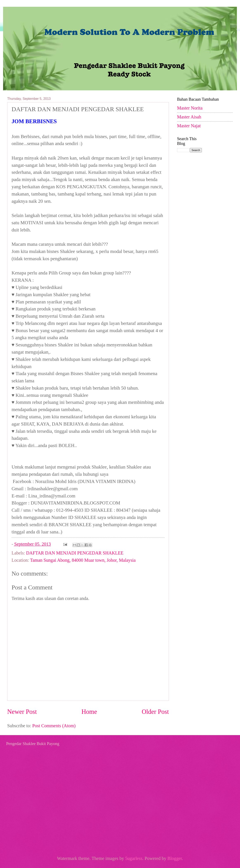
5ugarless (134, 858)
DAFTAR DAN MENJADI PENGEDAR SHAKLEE (75, 553)
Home (89, 712)
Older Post (155, 712)
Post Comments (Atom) (54, 726)
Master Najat (189, 126)
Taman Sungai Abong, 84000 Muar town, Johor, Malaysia (83, 560)
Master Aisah (189, 117)
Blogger (175, 858)
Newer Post (22, 712)
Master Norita (190, 108)
